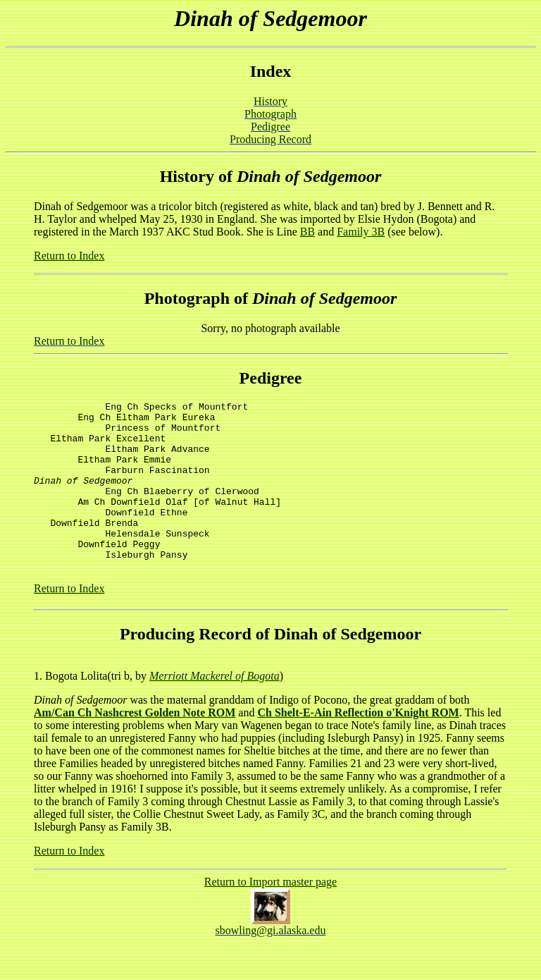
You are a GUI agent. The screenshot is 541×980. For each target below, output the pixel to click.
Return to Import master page (270, 913)
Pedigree (270, 127)
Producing (157, 666)
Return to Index (69, 256)
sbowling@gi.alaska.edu (271, 962)
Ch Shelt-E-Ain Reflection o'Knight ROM (358, 744)
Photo (166, 298)
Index (271, 71)
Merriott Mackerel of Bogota (214, 708)
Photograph (270, 114)
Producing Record (270, 139)
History (270, 101)
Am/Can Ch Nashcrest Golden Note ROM (135, 744)
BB (307, 232)
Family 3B (361, 232)
